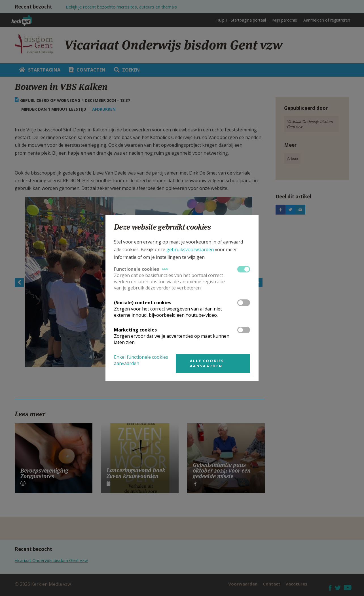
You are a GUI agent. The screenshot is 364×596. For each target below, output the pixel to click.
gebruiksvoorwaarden (190, 249)
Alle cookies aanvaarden (207, 363)
